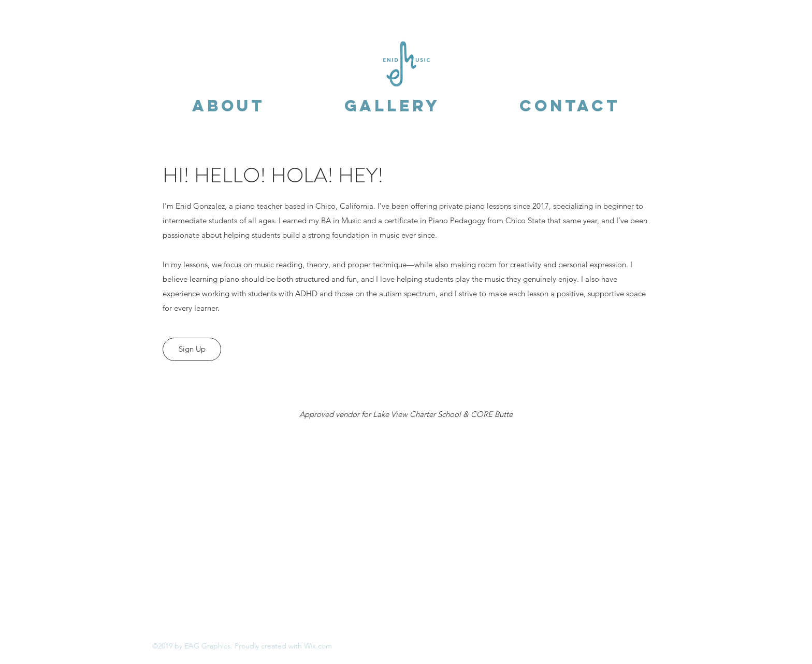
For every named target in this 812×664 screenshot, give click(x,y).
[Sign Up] (192, 349)
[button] (228, 106)
